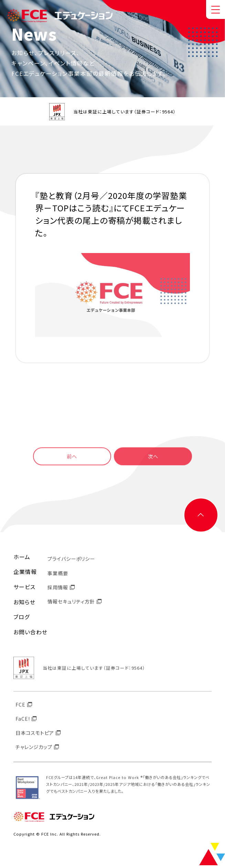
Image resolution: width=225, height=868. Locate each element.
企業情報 (25, 574)
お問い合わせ (30, 635)
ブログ (22, 620)
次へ (159, 462)
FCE (20, 711)
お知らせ (24, 605)
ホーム (22, 560)
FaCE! (23, 725)
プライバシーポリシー (71, 566)
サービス (24, 590)
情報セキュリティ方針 (71, 608)
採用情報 (58, 594)
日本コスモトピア (35, 740)
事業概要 (58, 580)
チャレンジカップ (34, 754)
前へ (66, 462)
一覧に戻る (113, 414)
